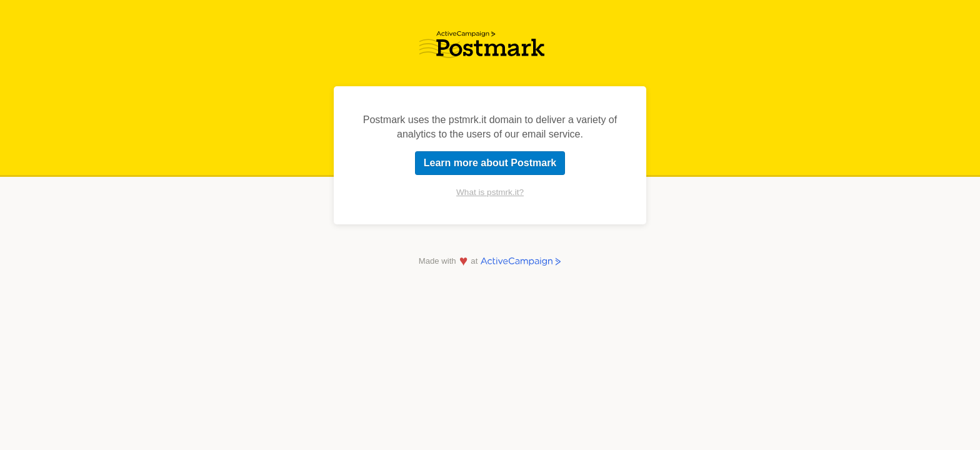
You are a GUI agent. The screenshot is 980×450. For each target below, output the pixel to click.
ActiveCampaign (521, 262)
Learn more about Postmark (490, 163)
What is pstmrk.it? (490, 192)
